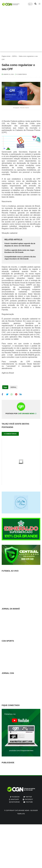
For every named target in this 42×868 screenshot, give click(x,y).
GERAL (15, 56)
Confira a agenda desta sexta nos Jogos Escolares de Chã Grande (19, 251)
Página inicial (6, 56)
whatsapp (15, 799)
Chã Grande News (22, 810)
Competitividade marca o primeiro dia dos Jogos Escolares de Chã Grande (20, 258)
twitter (29, 797)
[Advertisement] (21, 30)
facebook (16, 797)
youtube (29, 802)
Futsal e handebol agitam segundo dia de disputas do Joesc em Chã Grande (20, 245)
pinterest (29, 799)
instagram (15, 802)
